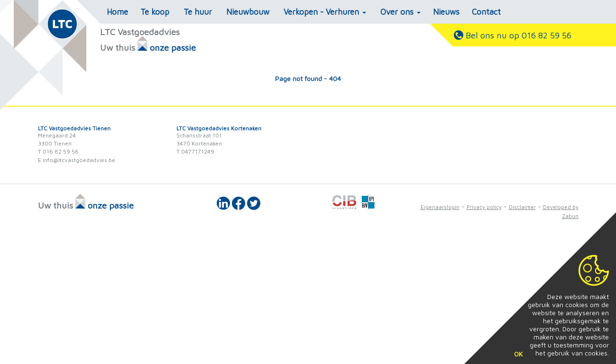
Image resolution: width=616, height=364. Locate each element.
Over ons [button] (400, 12)
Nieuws (446, 12)
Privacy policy (484, 207)
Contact (486, 12)
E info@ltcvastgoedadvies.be (77, 160)
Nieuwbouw (248, 12)
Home (117, 12)
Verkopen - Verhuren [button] (325, 12)
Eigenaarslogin (440, 207)
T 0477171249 (195, 151)
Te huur (198, 12)
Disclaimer (522, 207)
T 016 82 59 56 (58, 151)
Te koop (155, 12)
